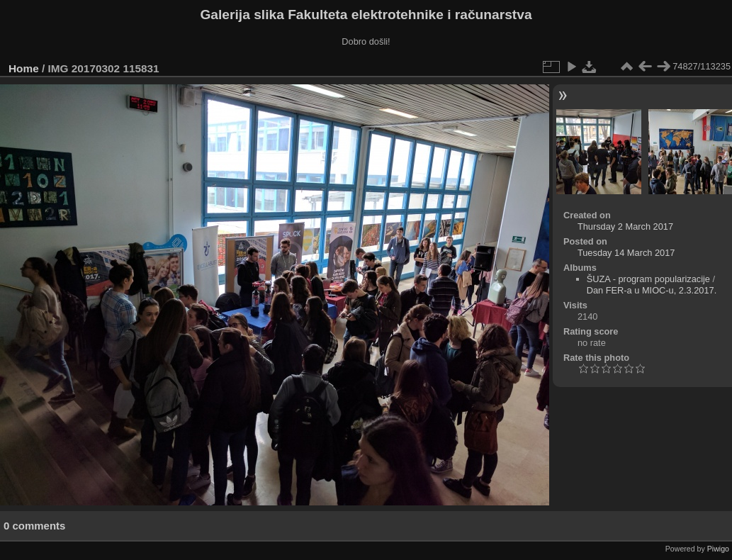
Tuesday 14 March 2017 (626, 253)
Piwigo (718, 549)
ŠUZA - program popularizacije (648, 279)
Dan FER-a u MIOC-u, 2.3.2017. (652, 290)
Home (24, 68)
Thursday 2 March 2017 (625, 226)
